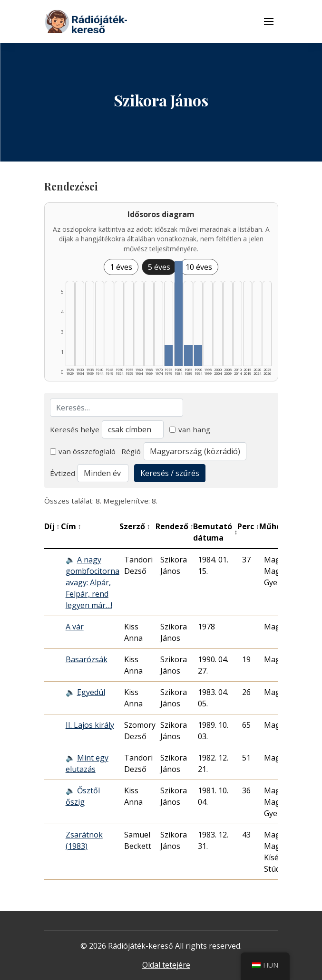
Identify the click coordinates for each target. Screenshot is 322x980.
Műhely (276, 526)
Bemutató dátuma (215, 532)
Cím (71, 526)
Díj (52, 526)
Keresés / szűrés (170, 473)
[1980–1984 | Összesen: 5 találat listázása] (179, 314)
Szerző (135, 526)
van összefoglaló (83, 451)
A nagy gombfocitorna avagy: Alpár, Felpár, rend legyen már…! (93, 582)
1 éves (121, 267)
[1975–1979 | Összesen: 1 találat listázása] (169, 355)
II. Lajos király (90, 725)
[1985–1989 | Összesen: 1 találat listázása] (188, 355)
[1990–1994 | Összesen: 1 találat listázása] (198, 355)
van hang (190, 429)
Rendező (175, 526)
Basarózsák (87, 659)
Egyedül (91, 692)
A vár (75, 627)
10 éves (199, 267)
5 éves (159, 267)
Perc (248, 526)
